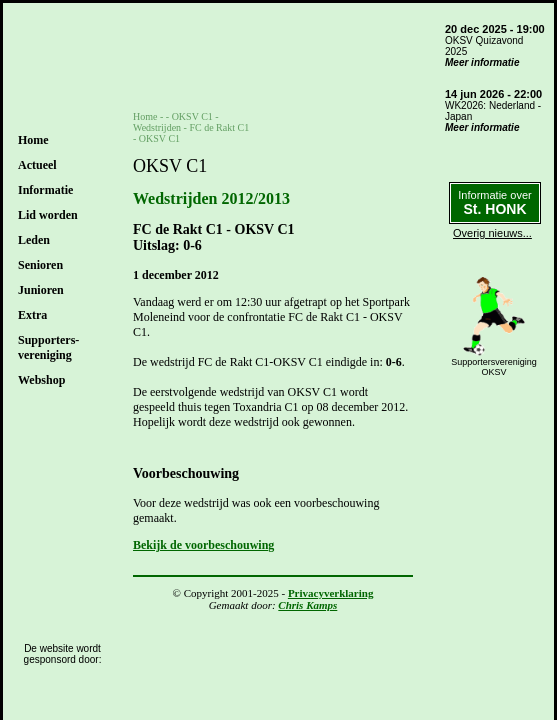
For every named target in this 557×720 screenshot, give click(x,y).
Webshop (41, 380)
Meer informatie (482, 62)
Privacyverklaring (331, 593)
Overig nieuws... (492, 233)
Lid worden (48, 215)
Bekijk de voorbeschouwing (203, 545)
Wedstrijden (157, 127)
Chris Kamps (307, 605)
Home (33, 140)
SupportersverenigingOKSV (494, 367)
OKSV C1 (192, 116)
